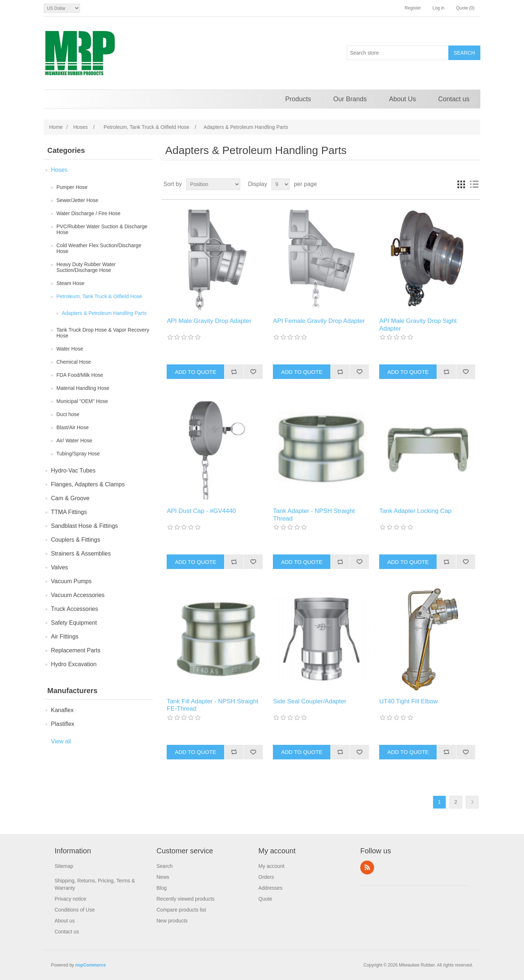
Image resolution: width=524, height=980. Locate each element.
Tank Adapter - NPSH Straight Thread (314, 515)
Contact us (454, 99)
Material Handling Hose (83, 388)
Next (472, 802)
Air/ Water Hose (74, 440)
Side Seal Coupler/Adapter (309, 701)
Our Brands (350, 99)
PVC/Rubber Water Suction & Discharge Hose (102, 229)
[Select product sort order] (213, 184)
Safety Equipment (74, 623)
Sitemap (64, 866)
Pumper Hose (72, 187)
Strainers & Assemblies (81, 554)
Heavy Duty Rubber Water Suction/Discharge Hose (86, 267)
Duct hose (68, 414)
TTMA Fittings (69, 512)
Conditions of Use (75, 910)
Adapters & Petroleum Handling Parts (104, 313)
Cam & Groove (70, 498)
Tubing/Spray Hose (78, 454)
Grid (461, 184)
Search (164, 866)
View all (61, 741)
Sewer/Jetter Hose (77, 200)
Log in (439, 8)
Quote (265, 899)
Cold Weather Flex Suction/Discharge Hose (99, 248)
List (474, 184)
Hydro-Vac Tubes (73, 471)
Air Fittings (65, 637)
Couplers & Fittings (76, 540)
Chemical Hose (74, 362)
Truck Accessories (74, 609)
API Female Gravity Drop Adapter (319, 321)
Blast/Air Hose (73, 427)
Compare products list (181, 910)
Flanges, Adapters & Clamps (88, 484)
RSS (367, 868)
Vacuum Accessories (78, 595)
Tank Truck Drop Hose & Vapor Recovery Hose (103, 333)
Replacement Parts (76, 650)
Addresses (270, 888)
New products (172, 921)
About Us (402, 99)
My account (271, 866)
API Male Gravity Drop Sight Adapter (418, 325)
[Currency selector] (62, 8)
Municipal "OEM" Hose (82, 401)
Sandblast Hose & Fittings (84, 526)
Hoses (59, 170)
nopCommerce (91, 965)
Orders (266, 877)
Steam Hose (70, 283)
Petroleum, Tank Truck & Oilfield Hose (99, 296)
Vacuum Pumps (71, 581)
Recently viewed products (186, 899)
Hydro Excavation (74, 664)
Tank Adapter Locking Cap (415, 511)
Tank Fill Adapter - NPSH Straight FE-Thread (212, 705)
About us (65, 921)
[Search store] (398, 53)
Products (298, 99)
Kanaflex (62, 710)
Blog (162, 888)
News (163, 877)
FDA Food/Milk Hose (80, 375)
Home (56, 127)
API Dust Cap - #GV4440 (201, 511)
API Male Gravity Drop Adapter (209, 321)
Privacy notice (70, 899)
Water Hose (70, 349)
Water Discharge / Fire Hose (88, 213)
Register (413, 8)
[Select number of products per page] (281, 184)
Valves (59, 567)
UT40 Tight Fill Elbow (408, 701)
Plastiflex (63, 724)
